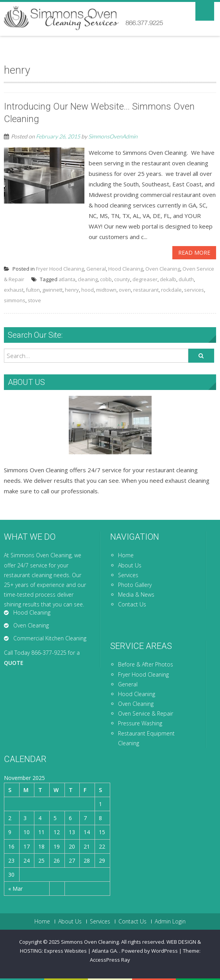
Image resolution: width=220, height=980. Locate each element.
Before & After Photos (146, 664)
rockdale (171, 290)
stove (34, 300)
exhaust (14, 290)
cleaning (88, 279)
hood (88, 290)
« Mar (15, 889)
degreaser (145, 279)
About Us (130, 565)
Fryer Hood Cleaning (60, 269)
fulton (33, 290)
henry (72, 290)
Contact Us (132, 604)
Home (126, 555)
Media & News (136, 595)
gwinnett (52, 290)
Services (128, 575)
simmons (15, 300)
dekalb (168, 279)
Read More (194, 253)
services (194, 290)
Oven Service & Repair (146, 713)
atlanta (67, 279)
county (122, 279)
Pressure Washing (140, 723)
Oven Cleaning (163, 269)
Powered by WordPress (150, 951)
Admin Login (170, 922)
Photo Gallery (135, 585)
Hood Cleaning (126, 269)
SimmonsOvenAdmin (113, 136)
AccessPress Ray (110, 960)
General (96, 269)
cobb (106, 279)
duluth (186, 279)
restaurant (146, 290)
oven (125, 290)
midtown (106, 290)
